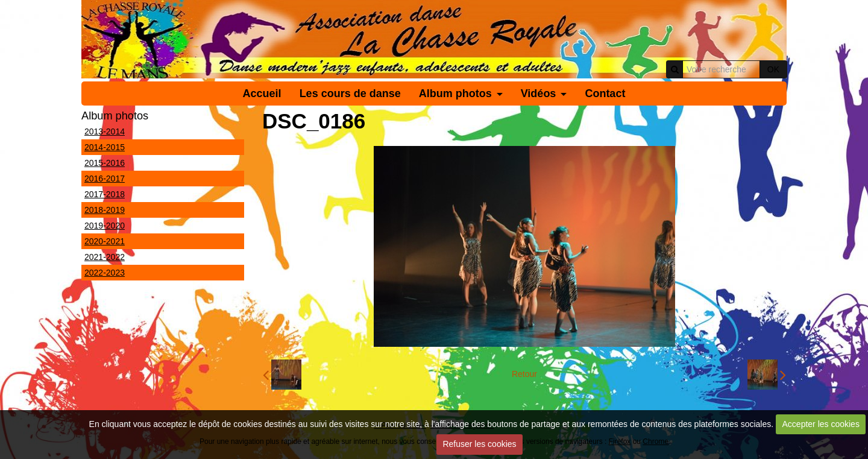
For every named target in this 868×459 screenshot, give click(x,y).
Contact (605, 93)
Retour (524, 374)
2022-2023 (105, 273)
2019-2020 (105, 226)
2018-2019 (105, 210)
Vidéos (539, 93)
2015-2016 (105, 163)
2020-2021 (105, 241)
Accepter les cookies (821, 424)
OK (773, 69)
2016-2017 (105, 179)
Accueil (262, 93)
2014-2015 (105, 147)
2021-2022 (105, 257)
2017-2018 (105, 194)
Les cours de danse (350, 93)
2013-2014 (105, 131)
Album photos (455, 93)
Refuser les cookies (479, 444)
